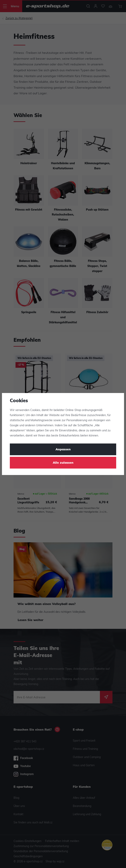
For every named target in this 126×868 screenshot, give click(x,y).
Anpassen (63, 450)
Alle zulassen (63, 463)
